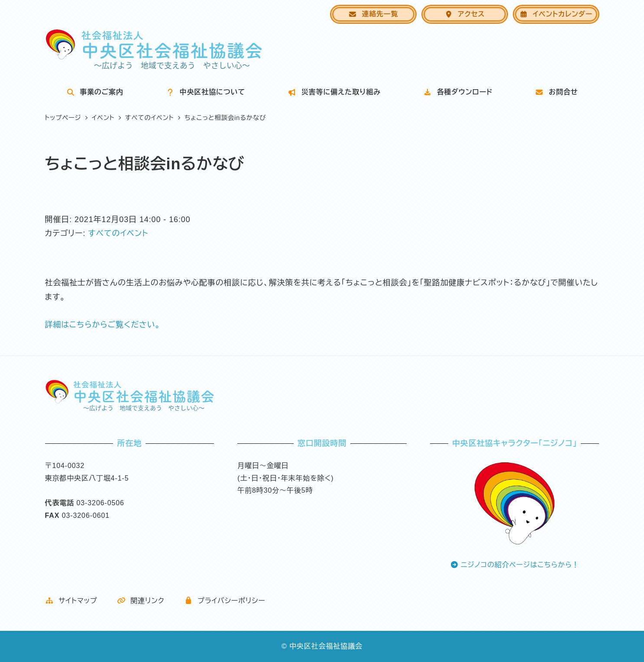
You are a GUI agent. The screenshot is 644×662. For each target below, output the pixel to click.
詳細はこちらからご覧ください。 (103, 325)
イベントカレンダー (556, 14)
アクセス (465, 14)
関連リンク (141, 601)
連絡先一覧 (373, 14)
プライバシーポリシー (225, 601)
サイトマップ (71, 601)
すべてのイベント (118, 233)
